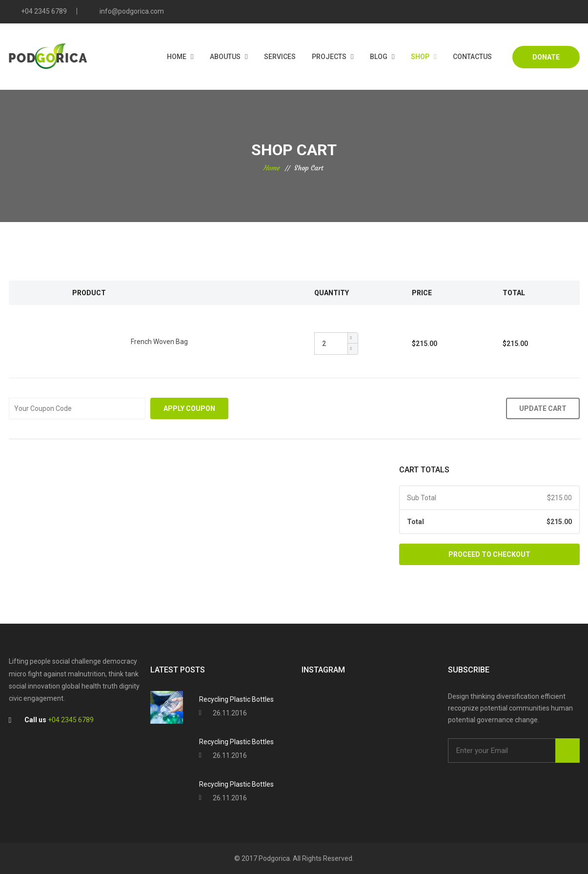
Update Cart (543, 408)
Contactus (472, 57)
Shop (420, 57)
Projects (329, 57)
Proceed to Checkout (489, 554)
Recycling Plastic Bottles (236, 699)
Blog (379, 57)
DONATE (546, 57)
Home (177, 57)
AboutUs (225, 57)
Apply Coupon (189, 408)
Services (280, 57)
